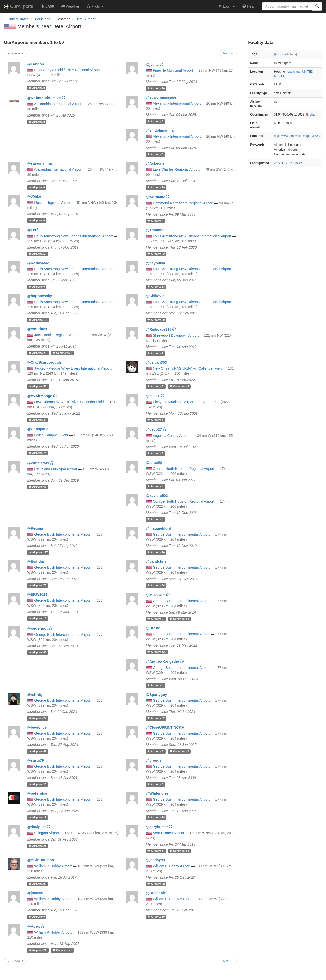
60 (156, 320)
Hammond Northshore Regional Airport (183, 203)
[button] (95, 6)
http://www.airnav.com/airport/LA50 (297, 136)
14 (156, 817)
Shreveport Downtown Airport (176, 335)
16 (156, 88)
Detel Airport (85, 19)
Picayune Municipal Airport (174, 402)
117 (38, 552)
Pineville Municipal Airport (173, 70)
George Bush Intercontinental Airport (63, 534)
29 (156, 187)
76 (38, 585)
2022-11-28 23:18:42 (288, 163)
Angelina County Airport (171, 436)
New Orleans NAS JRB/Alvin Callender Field (188, 368)
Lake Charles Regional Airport (176, 169)
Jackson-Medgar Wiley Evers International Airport (73, 368)
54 (156, 585)
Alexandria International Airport (58, 104)
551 (38, 386)
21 (38, 846)
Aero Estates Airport (168, 833)
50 (156, 917)
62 (156, 254)
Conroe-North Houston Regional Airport (184, 469)
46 (38, 420)
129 (157, 652)
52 (38, 254)
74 (38, 453)
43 (38, 652)
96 (156, 552)
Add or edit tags (285, 54)
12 (38, 817)
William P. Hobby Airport (53, 866)
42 (38, 751)
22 (38, 718)
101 (38, 320)
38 (156, 884)
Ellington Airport (47, 833)
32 (156, 718)
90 (38, 884)
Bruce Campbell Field (51, 435)
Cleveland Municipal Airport (56, 469)
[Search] (317, 6)
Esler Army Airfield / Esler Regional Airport (67, 70)
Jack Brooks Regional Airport (57, 335)
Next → (228, 53)
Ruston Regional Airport (53, 203)
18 (156, 287)
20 (38, 353)
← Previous (15, 53)
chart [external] (311, 114)
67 (38, 487)
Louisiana (294, 72)
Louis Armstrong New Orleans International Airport (73, 236)
